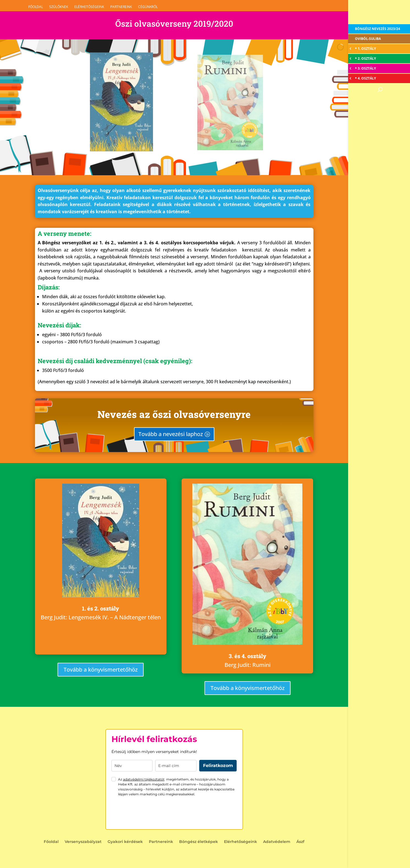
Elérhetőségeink (89, 7)
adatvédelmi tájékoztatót (144, 779)
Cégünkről (148, 7)
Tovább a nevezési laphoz (171, 434)
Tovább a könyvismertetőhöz (101, 670)
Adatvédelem (277, 842)
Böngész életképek (199, 842)
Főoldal (36, 7)
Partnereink (121, 7)
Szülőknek (59, 7)
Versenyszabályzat (83, 842)
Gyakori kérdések (125, 842)
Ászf (300, 842)
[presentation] (153, 813)
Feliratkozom (218, 766)
